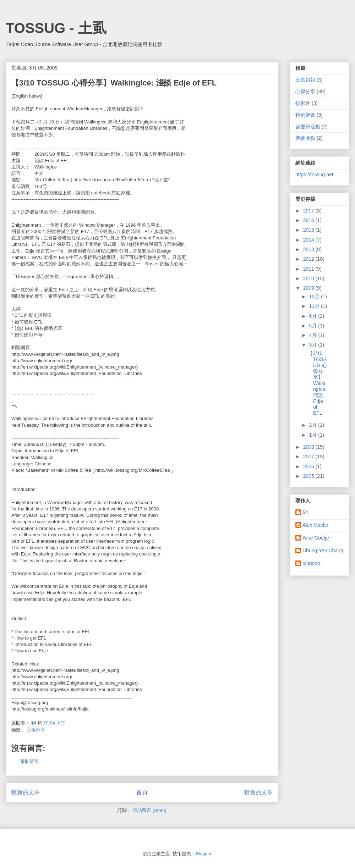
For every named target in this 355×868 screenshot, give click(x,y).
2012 (309, 259)
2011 (309, 269)
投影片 (303, 103)
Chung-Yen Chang (323, 551)
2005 (309, 476)
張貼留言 (29, 761)
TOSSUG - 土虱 (56, 28)
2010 (309, 278)
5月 (313, 326)
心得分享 (36, 730)
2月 (313, 425)
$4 (305, 512)
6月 (313, 316)
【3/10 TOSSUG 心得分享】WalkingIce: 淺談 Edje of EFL (317, 383)
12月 (315, 297)
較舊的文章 (258, 792)
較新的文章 (26, 792)
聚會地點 (305, 138)
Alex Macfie (315, 525)
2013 (309, 249)
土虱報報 (305, 80)
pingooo (311, 563)
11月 (315, 306)
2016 (309, 220)
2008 (309, 447)
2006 (309, 466)
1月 (313, 435)
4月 (313, 335)
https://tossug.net (314, 175)
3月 (313, 345)
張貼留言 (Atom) (150, 810)
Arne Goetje (316, 538)
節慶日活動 (308, 127)
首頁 (142, 792)
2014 (309, 240)
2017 (309, 211)
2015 (309, 230)
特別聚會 (305, 115)
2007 (309, 457)
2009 (309, 288)
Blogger (203, 854)
